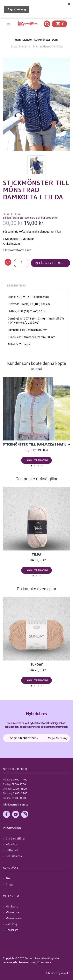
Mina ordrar (13, 912)
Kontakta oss (14, 856)
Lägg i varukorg (50, 263)
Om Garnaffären (16, 839)
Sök (8, 878)
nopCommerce (42, 962)
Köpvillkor (12, 844)
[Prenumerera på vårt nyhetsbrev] (36, 738)
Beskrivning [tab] (17, 285)
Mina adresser (14, 918)
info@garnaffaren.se (16, 805)
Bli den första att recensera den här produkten (31, 218)
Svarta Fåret (24, 250)
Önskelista (12, 930)
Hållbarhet (12, 850)
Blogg (9, 884)
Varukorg (11, 924)
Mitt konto (12, 907)
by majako (64, 973)
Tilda (36, 554)
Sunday (37, 664)
